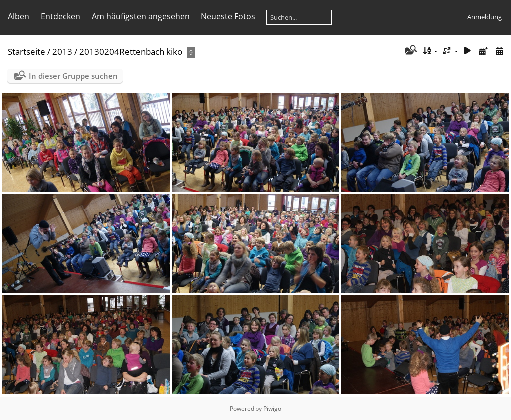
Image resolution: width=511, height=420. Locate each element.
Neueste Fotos (228, 16)
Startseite (27, 52)
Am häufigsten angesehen (141, 16)
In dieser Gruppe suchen (73, 76)
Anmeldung (484, 17)
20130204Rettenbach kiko (131, 52)
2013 (62, 52)
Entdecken (61, 16)
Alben (19, 16)
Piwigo (272, 408)
